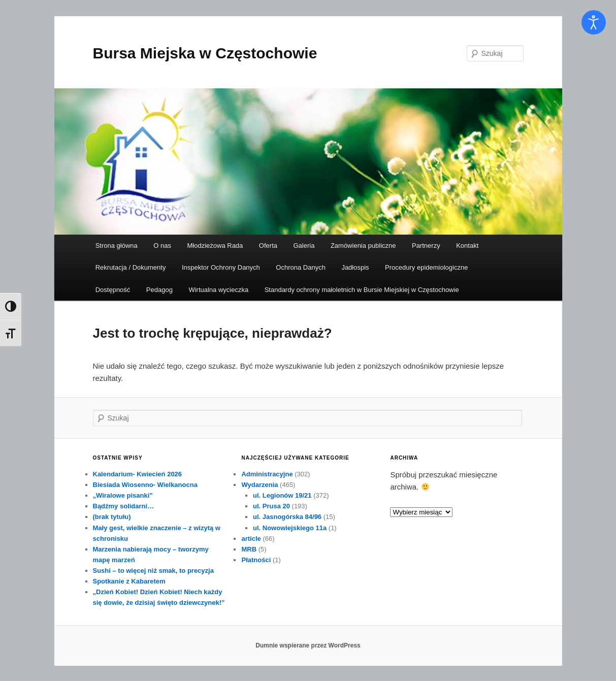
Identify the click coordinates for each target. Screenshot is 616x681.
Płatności (256, 560)
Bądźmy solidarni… (124, 506)
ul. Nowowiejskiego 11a (290, 528)
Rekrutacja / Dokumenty (131, 267)
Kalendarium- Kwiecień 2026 (138, 474)
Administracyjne (267, 474)
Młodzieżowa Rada (215, 246)
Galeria (304, 246)
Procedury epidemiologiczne (426, 267)
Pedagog (159, 290)
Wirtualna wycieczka (218, 290)
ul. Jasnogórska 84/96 (287, 517)
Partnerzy (426, 246)
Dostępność (113, 290)
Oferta (268, 246)
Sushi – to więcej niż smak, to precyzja (153, 571)
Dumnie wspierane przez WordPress (308, 645)
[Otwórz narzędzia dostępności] (594, 22)
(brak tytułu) (112, 517)
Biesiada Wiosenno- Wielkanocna (145, 485)
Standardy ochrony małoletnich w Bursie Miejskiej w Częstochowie (362, 290)
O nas (162, 246)
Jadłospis (355, 267)
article (251, 539)
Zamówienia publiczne (363, 246)
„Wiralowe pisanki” (123, 495)
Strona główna (117, 246)
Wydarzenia (260, 485)
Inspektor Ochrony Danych (221, 267)
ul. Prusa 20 (271, 506)
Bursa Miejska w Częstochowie (205, 53)
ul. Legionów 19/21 (282, 495)
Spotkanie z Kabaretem (129, 581)
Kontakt (467, 246)
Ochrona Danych (301, 267)
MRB (249, 549)
